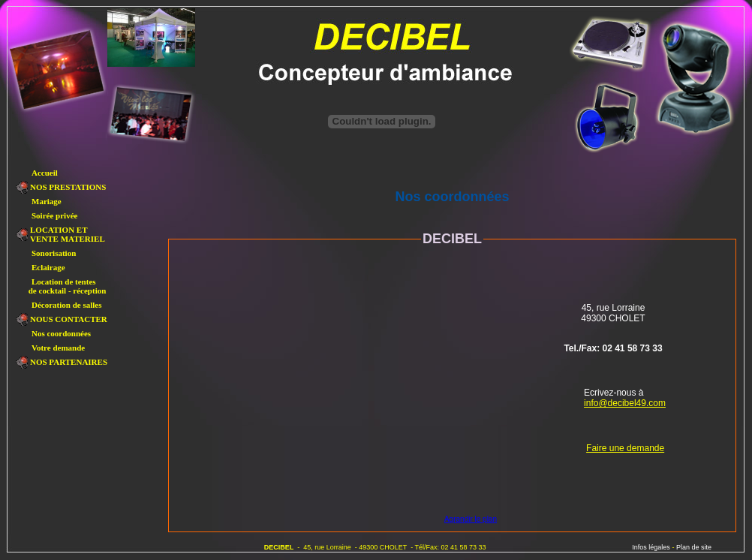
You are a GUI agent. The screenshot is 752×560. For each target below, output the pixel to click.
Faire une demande (625, 448)
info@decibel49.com (625, 403)
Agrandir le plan (471, 519)
